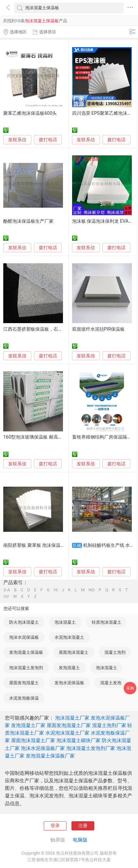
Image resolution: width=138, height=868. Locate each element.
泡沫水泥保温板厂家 (43, 748)
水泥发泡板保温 (24, 698)
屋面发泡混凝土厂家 (69, 725)
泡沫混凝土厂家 (72, 718)
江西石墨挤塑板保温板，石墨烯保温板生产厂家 (51, 329)
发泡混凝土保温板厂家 (50, 756)
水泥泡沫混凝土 (69, 637)
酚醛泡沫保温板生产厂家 (28, 221)
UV (6, 596)
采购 (130, 688)
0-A (7, 590)
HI (56, 590)
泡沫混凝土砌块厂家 (78, 740)
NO (92, 590)
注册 (83, 826)
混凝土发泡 (111, 683)
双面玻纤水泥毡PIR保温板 (99, 329)
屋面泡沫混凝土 (74, 652)
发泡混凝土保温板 (26, 652)
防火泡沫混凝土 (24, 622)
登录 (55, 826)
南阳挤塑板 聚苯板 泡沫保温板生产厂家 (43, 545)
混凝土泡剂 (115, 652)
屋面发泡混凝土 (24, 683)
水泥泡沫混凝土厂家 (67, 733)
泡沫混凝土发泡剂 (26, 668)
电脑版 (80, 840)
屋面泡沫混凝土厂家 (33, 740)
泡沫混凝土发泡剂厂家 (91, 748)
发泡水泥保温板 (69, 683)
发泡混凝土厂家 (28, 725)
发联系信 (17, 140)
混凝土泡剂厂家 (109, 725)
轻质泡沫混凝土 (107, 622)
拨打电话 (48, 140)
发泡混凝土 (69, 668)
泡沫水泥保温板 (24, 637)
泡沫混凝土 (65, 622)
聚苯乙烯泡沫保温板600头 (30, 113)
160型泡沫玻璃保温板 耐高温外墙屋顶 (42, 437)
